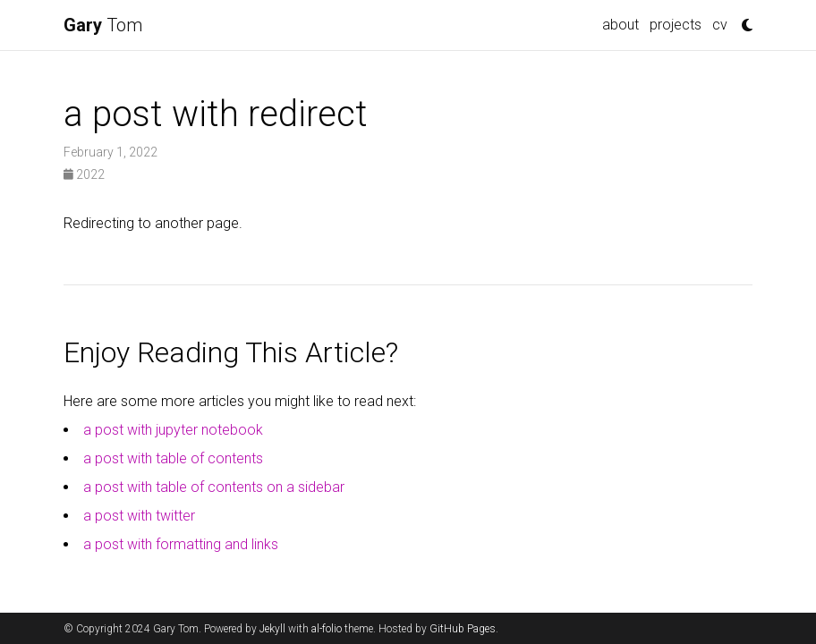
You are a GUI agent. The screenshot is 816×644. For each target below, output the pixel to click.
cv (720, 25)
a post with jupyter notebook (173, 430)
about (620, 25)
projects (676, 25)
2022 (84, 174)
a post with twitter (139, 516)
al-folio (327, 629)
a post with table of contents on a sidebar (214, 487)
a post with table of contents (173, 458)
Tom (103, 25)
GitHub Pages (463, 629)
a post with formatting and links (181, 544)
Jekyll (272, 629)
